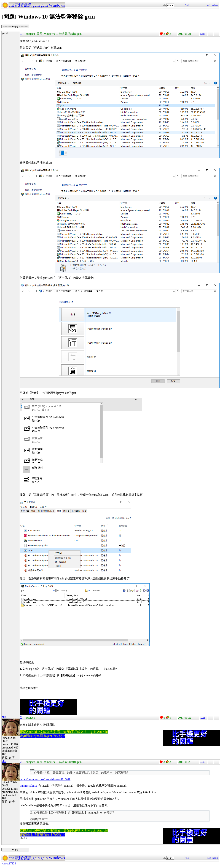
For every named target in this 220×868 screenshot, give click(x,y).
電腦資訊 (23, 5)
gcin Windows (53, 5)
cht (11, 5)
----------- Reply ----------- (15, 26)
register (215, 5)
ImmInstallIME (29, 786)
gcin (36, 5)
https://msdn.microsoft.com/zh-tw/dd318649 (45, 779)
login (209, 5)
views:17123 (9, 863)
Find (187, 5)
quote (202, 34)
